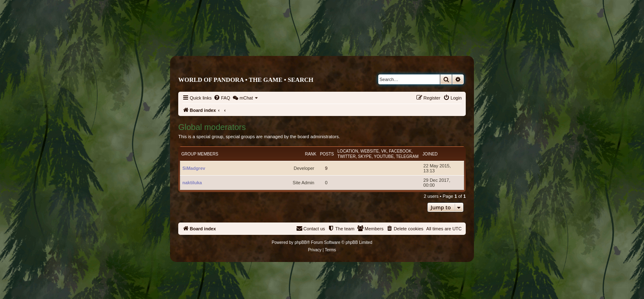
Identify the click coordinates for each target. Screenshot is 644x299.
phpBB (301, 242)
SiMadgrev (194, 168)
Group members (200, 154)
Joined (430, 154)
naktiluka (192, 183)
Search (300, 80)
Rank (310, 154)
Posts (327, 154)
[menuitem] (222, 98)
